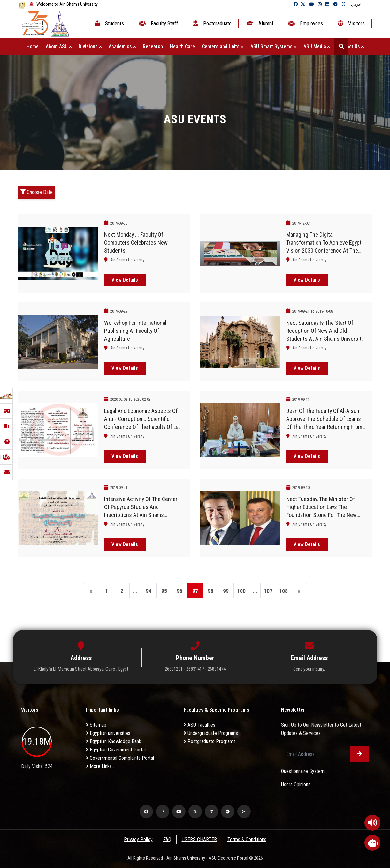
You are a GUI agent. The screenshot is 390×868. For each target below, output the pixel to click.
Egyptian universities (108, 733)
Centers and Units (223, 46)
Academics (122, 46)
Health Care (182, 46)
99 (226, 591)
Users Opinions (296, 784)
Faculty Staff (158, 23)
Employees (305, 23)
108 (284, 591)
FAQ (167, 839)
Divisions (90, 46)
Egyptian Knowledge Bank (114, 741)
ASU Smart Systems (273, 46)
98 (211, 591)
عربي (356, 4)
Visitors (351, 23)
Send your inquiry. (309, 669)
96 (180, 591)
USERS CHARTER (199, 839)
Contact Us (350, 46)
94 (148, 591)
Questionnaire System (303, 771)
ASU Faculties (199, 725)
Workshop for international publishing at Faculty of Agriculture (135, 331)
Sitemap (96, 725)
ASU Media (317, 46)
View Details (125, 280)
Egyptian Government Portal (116, 750)
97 (195, 591)
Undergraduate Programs (211, 733)
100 (242, 591)
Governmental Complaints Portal (120, 758)
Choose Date (37, 192)
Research (153, 46)
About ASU (59, 46)
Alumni (259, 23)
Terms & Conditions (247, 839)
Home (33, 46)
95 (164, 591)
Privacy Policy (138, 839)
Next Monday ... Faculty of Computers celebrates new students (136, 243)
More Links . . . (102, 766)
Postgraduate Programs (210, 741)
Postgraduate (212, 23)
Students (109, 23)
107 (269, 591)
